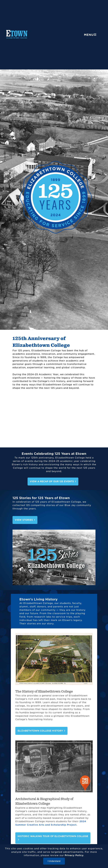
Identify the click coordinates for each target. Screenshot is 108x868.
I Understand (54, 861)
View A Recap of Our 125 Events (53, 481)
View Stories (25, 520)
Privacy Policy (74, 855)
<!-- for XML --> (54, 420)
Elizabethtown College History (41, 731)
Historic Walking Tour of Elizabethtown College (53, 838)
